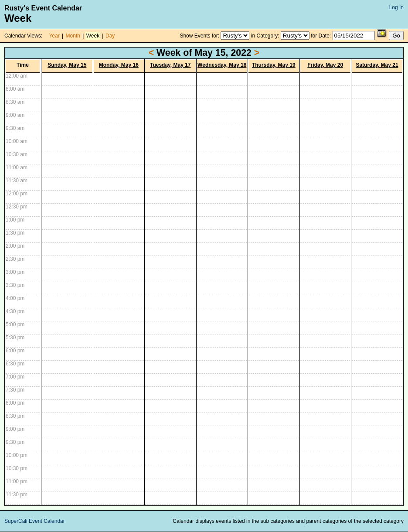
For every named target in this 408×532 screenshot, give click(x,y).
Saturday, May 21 (377, 65)
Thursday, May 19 (274, 65)
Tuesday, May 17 (170, 65)
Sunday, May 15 (67, 65)
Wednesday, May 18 (222, 65)
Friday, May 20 (325, 65)
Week (93, 36)
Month (73, 36)
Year (54, 36)
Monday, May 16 (119, 65)
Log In (396, 7)
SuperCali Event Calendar (35, 521)
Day (110, 36)
